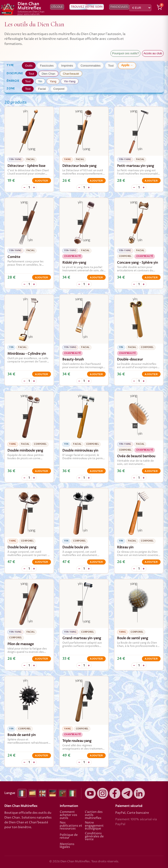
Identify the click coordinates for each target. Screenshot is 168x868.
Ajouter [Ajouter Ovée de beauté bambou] (151, 471)
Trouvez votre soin (87, 7)
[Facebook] (115, 793)
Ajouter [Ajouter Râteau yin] (151, 562)
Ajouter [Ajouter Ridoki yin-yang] (96, 277)
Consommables (90, 66)
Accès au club (153, 53)
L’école (57, 7)
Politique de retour (69, 836)
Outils (29, 66)
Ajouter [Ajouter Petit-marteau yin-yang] (151, 181)
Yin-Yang (70, 81)
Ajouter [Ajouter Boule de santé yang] (151, 659)
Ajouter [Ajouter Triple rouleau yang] (96, 755)
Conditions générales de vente (94, 837)
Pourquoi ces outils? (125, 53)
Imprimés (67, 66)
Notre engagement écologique (94, 826)
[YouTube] (90, 793)
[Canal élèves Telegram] (127, 793)
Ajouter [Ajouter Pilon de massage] (42, 659)
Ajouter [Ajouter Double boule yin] (96, 562)
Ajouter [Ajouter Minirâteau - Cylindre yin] (42, 374)
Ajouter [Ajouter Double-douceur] (151, 374)
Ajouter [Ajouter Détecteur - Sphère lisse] (42, 181)
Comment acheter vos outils (68, 815)
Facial (42, 89)
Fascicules (119, 7)
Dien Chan (48, 74)
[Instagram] (103, 793)
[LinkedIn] (139, 793)
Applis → (127, 65)
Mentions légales (67, 846)
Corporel (59, 89)
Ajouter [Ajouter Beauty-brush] (96, 374)
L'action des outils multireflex (94, 815)
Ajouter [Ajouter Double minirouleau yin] (96, 471)
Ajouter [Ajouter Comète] (42, 277)
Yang (53, 81)
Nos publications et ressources (71, 826)
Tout (111, 66)
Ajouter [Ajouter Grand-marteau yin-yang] (96, 659)
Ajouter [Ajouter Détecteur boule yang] (96, 181)
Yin (40, 81)
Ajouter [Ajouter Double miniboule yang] (42, 471)
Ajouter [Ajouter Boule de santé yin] (42, 755)
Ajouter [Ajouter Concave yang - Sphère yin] (151, 277)
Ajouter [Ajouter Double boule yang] (42, 562)
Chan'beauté (71, 74)
